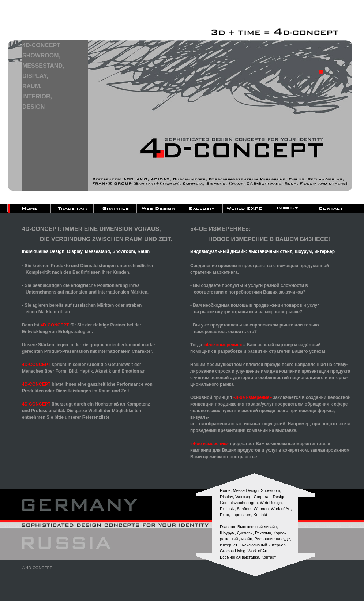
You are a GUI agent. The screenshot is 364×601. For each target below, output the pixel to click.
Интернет (229, 545)
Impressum (241, 515)
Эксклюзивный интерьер (263, 545)
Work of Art (281, 509)
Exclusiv (227, 509)
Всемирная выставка (239, 557)
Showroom (271, 490)
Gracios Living (233, 551)
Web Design (271, 503)
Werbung (243, 497)
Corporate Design (270, 497)
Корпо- (279, 533)
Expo (224, 515)
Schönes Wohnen (253, 509)
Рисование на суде (272, 539)
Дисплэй (245, 533)
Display (226, 497)
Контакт (269, 557)
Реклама (263, 533)
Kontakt (260, 515)
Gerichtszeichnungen (239, 503)
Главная (228, 527)
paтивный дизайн (236, 539)
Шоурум (227, 533)
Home (225, 490)
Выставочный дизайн (257, 527)
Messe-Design (245, 490)
